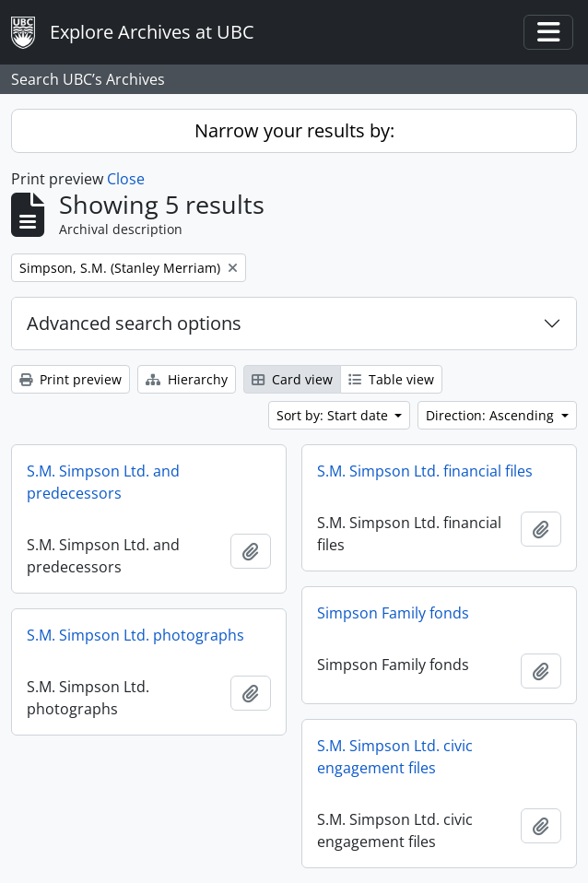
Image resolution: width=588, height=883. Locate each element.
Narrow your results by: (294, 130)
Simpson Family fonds (393, 613)
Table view (391, 379)
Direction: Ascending (492, 415)
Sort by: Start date (334, 415)
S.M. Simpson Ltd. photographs (135, 635)
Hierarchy (187, 379)
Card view (292, 379)
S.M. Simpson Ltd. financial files (425, 471)
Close (126, 179)
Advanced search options (134, 323)
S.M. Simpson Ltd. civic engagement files (395, 757)
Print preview (71, 379)
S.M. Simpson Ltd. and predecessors (103, 482)
